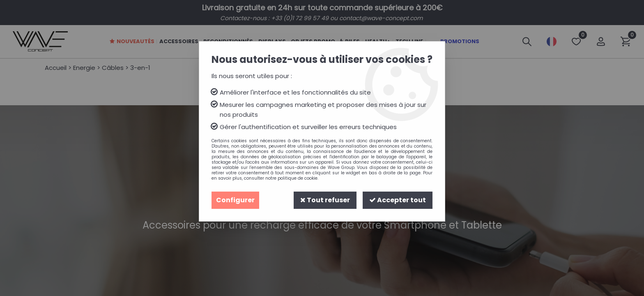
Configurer (235, 200)
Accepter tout (398, 200)
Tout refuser (325, 200)
